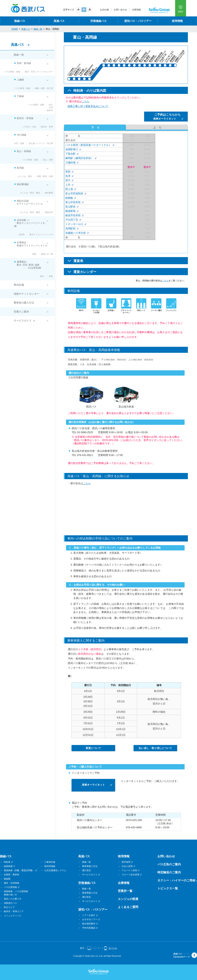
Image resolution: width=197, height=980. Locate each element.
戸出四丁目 (72, 220)
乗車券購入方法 (90, 866)
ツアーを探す (89, 915)
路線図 (7, 879)
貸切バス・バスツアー (138, 21)
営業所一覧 (125, 891)
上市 (68, 185)
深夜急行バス (10, 903)
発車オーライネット (167, 117)
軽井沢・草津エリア (14, 911)
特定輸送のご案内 (169, 872)
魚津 (68, 176)
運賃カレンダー (85, 272)
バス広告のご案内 (169, 864)
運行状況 (86, 870)
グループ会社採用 (130, 875)
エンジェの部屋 (128, 899)
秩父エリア (9, 907)
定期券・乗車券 (11, 875)
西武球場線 (50, 866)
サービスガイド (23, 321)
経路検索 (8, 866)
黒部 (68, 172)
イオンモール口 (74, 224)
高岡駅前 (70, 228)
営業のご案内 (21, 312)
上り (157, 128)
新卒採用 (126, 862)
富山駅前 (70, 207)
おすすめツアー (90, 919)
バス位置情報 (10, 887)
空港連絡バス (98, 21)
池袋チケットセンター (26, 294)
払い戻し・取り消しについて (155, 748)
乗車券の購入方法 (24, 303)
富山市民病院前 (74, 193)
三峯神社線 (50, 862)
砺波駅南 (70, 211)
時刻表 (7, 862)
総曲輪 (69, 198)
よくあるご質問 (128, 907)
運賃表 (78, 261)
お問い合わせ (120, 10)
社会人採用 (127, 866)
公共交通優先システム (55, 870)
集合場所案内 (89, 924)
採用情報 (177, 21)
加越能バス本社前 (76, 233)
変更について (93, 748)
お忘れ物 (104, 10)
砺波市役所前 (73, 215)
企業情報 (136, 10)
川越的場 (70, 162)
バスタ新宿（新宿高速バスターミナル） (88, 145)
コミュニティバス (13, 916)
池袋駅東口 (72, 149)
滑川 (68, 180)
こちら (86, 101)
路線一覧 (19, 55)
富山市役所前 (73, 202)
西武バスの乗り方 (13, 899)
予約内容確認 (89, 928)
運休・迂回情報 (11, 883)
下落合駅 (70, 154)
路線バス (20, 21)
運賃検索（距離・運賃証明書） (19, 870)
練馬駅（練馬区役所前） (79, 158)
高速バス (59, 21)
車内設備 (19, 285)
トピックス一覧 (168, 888)
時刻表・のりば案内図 (90, 91)
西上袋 (69, 189)
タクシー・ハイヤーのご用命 (176, 880)
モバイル (113, 948)
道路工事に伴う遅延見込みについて (88, 106)
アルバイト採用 (129, 870)
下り (95, 128)
